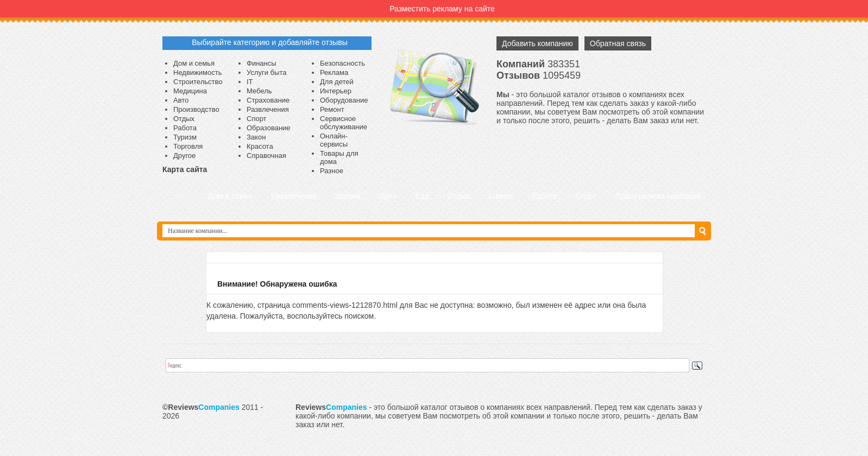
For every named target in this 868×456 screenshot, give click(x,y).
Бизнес (501, 196)
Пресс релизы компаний (658, 196)
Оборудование (344, 100)
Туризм (185, 137)
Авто (181, 100)
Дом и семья (194, 63)
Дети (388, 196)
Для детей (337, 82)
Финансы (262, 63)
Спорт (257, 119)
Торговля (188, 146)
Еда (422, 196)
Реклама (334, 72)
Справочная (266, 156)
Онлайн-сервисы (334, 140)
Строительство (198, 82)
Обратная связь (618, 43)
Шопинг (348, 196)
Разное (332, 171)
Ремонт (332, 109)
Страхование (268, 100)
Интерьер (336, 91)
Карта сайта (185, 169)
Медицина (190, 91)
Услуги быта (266, 72)
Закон (256, 137)
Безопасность (342, 63)
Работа (185, 128)
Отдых (184, 119)
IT (250, 82)
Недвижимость (197, 72)
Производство (196, 109)
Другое (184, 156)
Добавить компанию (537, 43)
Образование (269, 128)
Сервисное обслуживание (344, 123)
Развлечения (268, 109)
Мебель (259, 91)
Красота (260, 146)
